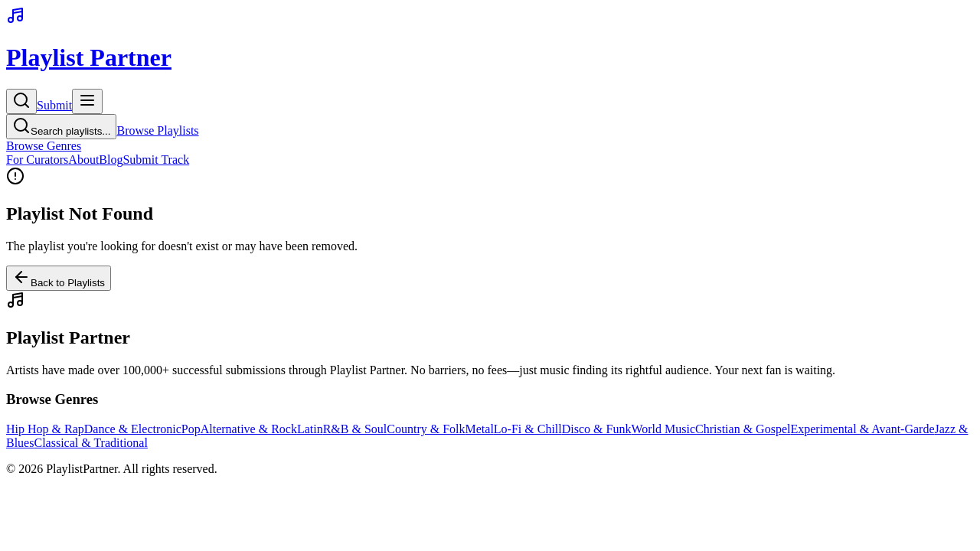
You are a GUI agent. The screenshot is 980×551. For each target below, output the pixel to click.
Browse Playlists (157, 130)
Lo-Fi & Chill (528, 429)
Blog (111, 160)
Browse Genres (44, 146)
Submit (54, 105)
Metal (480, 429)
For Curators (37, 160)
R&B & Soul (355, 429)
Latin (310, 429)
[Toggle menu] (87, 101)
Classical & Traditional (90, 443)
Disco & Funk (597, 429)
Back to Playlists (59, 278)
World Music (663, 429)
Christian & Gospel (743, 429)
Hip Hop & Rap (45, 429)
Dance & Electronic (133, 429)
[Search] (21, 101)
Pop (191, 429)
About (83, 160)
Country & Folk (426, 429)
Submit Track (156, 160)
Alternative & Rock (249, 429)
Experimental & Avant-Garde (862, 429)
